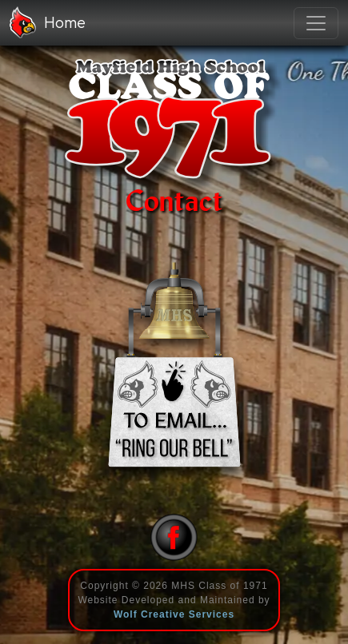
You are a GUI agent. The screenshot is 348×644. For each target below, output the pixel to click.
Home (48, 22)
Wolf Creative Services (174, 614)
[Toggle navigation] (316, 23)
